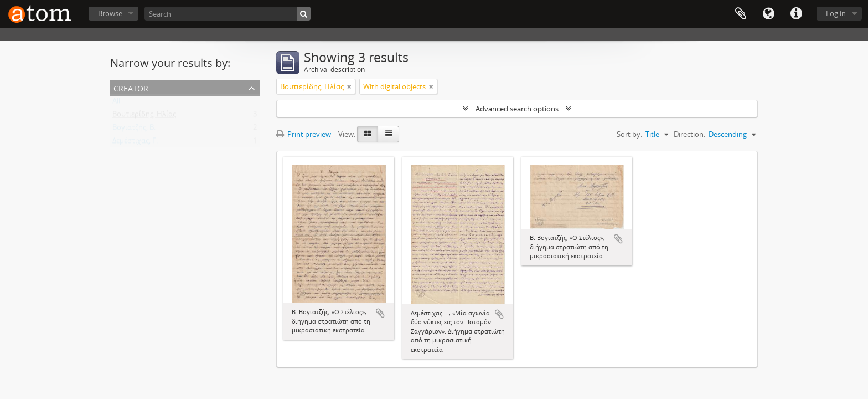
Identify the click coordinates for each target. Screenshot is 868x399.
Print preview (304, 134)
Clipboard (741, 14)
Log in (836, 13)
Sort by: (629, 134)
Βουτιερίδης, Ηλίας (144, 116)
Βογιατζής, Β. (134, 130)
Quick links (796, 14)
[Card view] (368, 134)
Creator (131, 87)
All (116, 103)
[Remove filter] (349, 86)
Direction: (689, 134)
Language (768, 14)
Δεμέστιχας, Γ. (135, 143)
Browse (110, 13)
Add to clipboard (380, 313)
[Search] (228, 14)
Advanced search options (517, 109)
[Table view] (388, 134)
